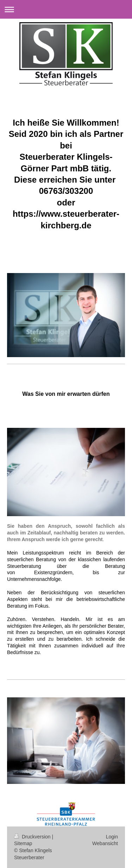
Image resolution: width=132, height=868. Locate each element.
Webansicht (105, 843)
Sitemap (23, 843)
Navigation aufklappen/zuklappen (66, 9)
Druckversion (33, 837)
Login (112, 837)
